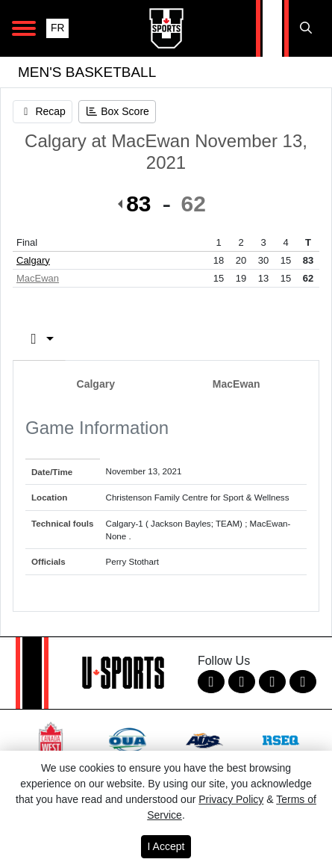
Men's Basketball (87, 72)
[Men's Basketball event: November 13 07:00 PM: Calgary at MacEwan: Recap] (43, 112)
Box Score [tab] (67, 339)
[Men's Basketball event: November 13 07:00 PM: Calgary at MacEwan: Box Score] (117, 112)
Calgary (33, 260)
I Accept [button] (166, 846)
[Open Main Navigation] (24, 28)
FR (57, 28)
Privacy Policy (231, 799)
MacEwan (38, 278)
